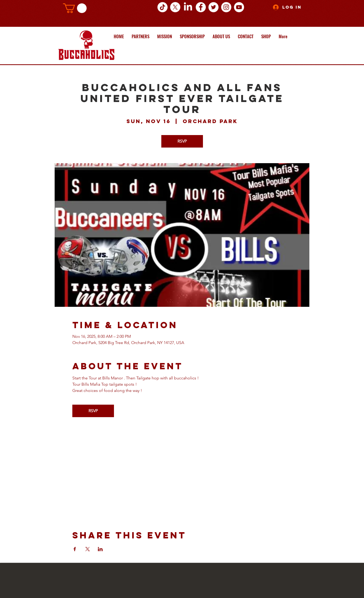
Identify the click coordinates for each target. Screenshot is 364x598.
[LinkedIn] (188, 7)
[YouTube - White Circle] (239, 7)
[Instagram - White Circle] (226, 7)
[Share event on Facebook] (75, 549)
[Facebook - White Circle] (201, 7)
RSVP (182, 141)
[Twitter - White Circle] (213, 7)
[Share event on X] (88, 549)
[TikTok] (162, 7)
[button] (75, 8)
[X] (175, 7)
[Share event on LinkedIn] (100, 549)
